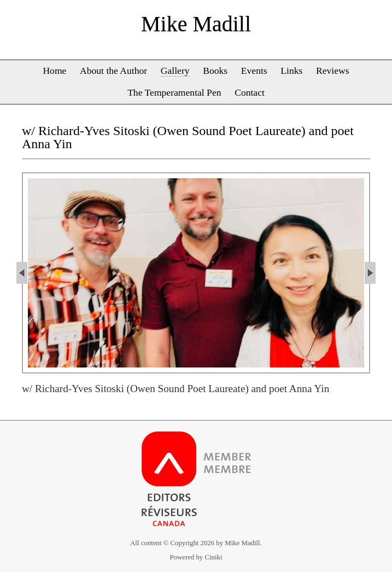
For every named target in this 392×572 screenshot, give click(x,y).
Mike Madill (196, 24)
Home (54, 71)
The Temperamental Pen (174, 92)
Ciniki (213, 557)
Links (291, 71)
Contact (250, 92)
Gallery (175, 71)
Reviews (333, 71)
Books (215, 71)
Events (254, 71)
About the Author (113, 71)
